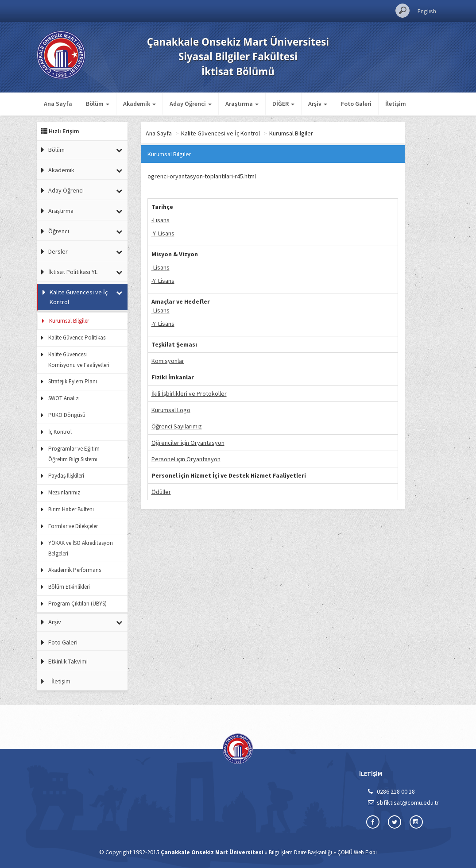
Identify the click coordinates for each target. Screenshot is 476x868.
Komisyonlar (168, 361)
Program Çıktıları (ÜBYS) (77, 604)
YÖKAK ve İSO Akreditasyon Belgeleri (81, 548)
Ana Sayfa (58, 104)
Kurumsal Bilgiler (69, 321)
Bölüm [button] (98, 104)
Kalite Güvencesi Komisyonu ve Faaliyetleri (79, 360)
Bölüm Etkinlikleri (69, 587)
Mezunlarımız (64, 492)
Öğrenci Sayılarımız (177, 426)
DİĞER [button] (283, 104)
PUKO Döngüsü (67, 415)
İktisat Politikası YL (73, 272)
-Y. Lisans (163, 233)
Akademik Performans (75, 570)
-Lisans (161, 220)
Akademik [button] (139, 104)
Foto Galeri (356, 104)
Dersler (58, 251)
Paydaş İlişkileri (66, 476)
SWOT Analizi (64, 398)
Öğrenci (59, 231)
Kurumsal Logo (171, 410)
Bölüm (56, 150)
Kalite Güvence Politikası (77, 338)
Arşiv (55, 622)
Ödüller (161, 492)
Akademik (61, 170)
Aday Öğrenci (66, 190)
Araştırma (61, 211)
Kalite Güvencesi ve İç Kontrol (79, 297)
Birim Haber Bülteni (71, 509)
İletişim (396, 104)
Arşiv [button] (318, 104)
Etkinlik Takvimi (68, 661)
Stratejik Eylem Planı (73, 381)
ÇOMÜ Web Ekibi (357, 852)
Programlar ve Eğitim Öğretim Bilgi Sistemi (74, 454)
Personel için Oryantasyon (186, 459)
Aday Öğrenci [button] (191, 104)
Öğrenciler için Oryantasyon (188, 443)
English (427, 11)
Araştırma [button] (242, 104)
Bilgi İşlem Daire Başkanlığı (300, 852)
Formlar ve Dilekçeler (73, 526)
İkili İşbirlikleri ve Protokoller (189, 393)
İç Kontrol (60, 432)
